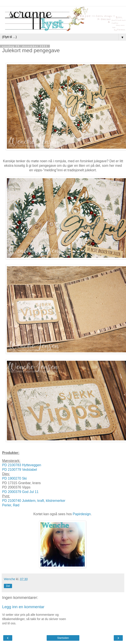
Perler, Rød (11, 505)
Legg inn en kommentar (23, 607)
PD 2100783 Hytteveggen (22, 465)
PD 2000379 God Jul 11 (20, 492)
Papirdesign (82, 514)
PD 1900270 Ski (14, 478)
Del (8, 586)
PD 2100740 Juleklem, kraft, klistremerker (34, 501)
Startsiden (63, 638)
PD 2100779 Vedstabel (20, 470)
